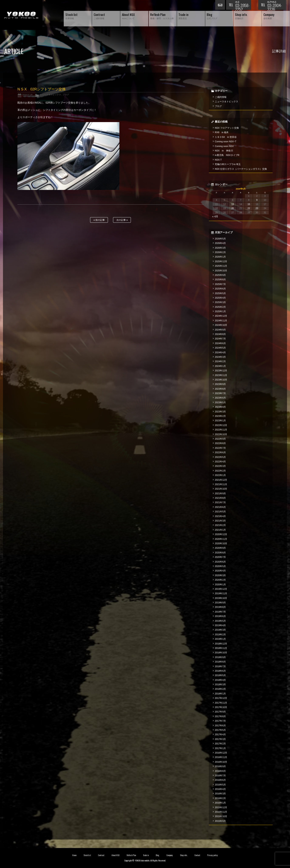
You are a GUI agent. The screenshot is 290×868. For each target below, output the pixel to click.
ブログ (66, 95)
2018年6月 (220, 671)
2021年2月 (220, 525)
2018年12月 (221, 644)
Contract (101, 855)
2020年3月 (220, 575)
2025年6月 (220, 289)
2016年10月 (221, 762)
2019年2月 (220, 634)
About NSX (116, 855)
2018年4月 (220, 680)
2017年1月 (220, 748)
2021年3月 (220, 521)
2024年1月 (220, 366)
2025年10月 (221, 271)
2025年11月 (221, 266)
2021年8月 (220, 498)
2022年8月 (220, 443)
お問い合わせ (221, 5)
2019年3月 (220, 630)
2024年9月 (220, 330)
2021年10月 (221, 489)
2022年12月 (221, 425)
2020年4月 (220, 571)
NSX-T (218, 160)
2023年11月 (221, 375)
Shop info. (184, 855)
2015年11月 (221, 812)
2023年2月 (220, 416)
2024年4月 (220, 352)
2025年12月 (221, 261)
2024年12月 (221, 316)
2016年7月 (220, 775)
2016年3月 (220, 794)
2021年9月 (220, 493)
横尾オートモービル (21, 15)
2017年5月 (220, 730)
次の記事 (122, 220)
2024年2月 (220, 361)
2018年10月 (221, 653)
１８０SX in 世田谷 (226, 137)
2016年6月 (220, 780)
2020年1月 (220, 584)
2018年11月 (221, 648)
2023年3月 (220, 412)
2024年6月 (220, 343)
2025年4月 (220, 298)
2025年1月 (220, 311)
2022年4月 (220, 462)
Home (74, 855)
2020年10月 (221, 543)
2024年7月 (220, 339)
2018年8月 (220, 662)
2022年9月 (220, 439)
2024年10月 (221, 325)
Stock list (87, 855)
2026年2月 (220, 252)
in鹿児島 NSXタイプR (227, 155)
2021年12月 (221, 480)
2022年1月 (220, 475)
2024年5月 (220, 348)
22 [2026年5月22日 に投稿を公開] (249, 208)
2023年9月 (220, 384)
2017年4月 (220, 734)
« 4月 (215, 217)
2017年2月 (220, 744)
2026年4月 (220, 243)
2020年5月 (220, 566)
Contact (197, 855)
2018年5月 (220, 675)
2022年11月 (221, 430)
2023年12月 (221, 371)
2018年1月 (220, 694)
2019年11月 (221, 593)
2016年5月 (220, 785)
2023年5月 (220, 402)
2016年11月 (221, 757)
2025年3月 (220, 302)
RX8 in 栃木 (222, 132)
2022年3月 (220, 466)
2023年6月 (220, 398)
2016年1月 (220, 803)
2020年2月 (220, 580)
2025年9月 (220, 275)
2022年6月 (220, 452)
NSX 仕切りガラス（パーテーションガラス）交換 (241, 169)
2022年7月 (220, 448)
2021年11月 (221, 484)
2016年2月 (220, 798)
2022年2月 (220, 471)
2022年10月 (221, 434)
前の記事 (99, 220)
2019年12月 (221, 589)
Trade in (146, 855)
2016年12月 (221, 753)
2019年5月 (220, 621)
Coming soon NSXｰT (226, 141)
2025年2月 (220, 307)
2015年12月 (221, 807)
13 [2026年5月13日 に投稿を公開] (233, 204)
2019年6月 (220, 616)
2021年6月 (220, 507)
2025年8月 (220, 279)
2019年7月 (220, 612)
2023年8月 (220, 389)
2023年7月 (220, 393)
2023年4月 (220, 407)
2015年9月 (220, 821)
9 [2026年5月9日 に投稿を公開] (257, 200)
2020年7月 (220, 557)
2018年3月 (220, 684)
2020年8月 (220, 553)
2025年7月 (220, 284)
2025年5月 (220, 293)
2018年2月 (220, 689)
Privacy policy (212, 855)
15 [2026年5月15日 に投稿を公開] (249, 204)
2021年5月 (220, 512)
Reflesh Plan (131, 855)
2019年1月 (220, 639)
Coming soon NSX (224, 146)
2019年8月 (220, 607)
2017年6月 (220, 725)
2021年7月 (220, 502)
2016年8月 (220, 771)
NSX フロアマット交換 (227, 128)
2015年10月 (221, 816)
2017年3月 (220, 739)
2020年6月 (220, 562)
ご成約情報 (221, 97)
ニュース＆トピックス (50, 95)
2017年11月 (221, 703)
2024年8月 (220, 334)
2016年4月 (220, 789)
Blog (157, 855)
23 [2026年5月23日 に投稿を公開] (257, 208)
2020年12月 (221, 534)
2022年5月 (220, 457)
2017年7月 (220, 721)
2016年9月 (220, 766)
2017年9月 (220, 712)
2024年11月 (221, 321)
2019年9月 (220, 603)
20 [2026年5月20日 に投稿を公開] (233, 208)
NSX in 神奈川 (224, 151)
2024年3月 (220, 357)
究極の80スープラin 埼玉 (228, 164)
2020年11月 (221, 539)
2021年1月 (220, 530)
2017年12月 (221, 698)
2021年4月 (220, 516)
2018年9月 (220, 657)
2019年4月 (220, 625)
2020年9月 (220, 548)
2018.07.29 (27, 95)
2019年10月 (221, 598)
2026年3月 (220, 248)
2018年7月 (220, 666)
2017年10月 (221, 707)
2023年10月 (221, 380)
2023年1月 (220, 420)
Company (170, 855)
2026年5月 (220, 239)
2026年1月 (220, 257)
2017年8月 (220, 716)
